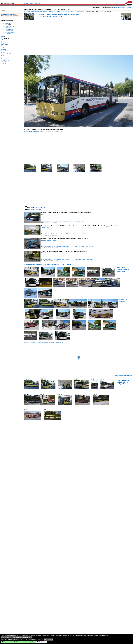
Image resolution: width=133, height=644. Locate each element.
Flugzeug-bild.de (9, 29)
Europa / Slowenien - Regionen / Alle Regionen (83, 259)
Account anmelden (126, 7)
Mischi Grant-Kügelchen (32, 131)
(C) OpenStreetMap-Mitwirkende (123, 376)
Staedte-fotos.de (9, 31)
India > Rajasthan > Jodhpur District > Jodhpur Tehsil (124, 382)
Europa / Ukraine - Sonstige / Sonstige (51, 234)
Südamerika (4, 46)
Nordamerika (4, 44)
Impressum (38, 3)
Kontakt (31, 3)
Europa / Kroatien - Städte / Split (50, 16)
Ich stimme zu (42, 642)
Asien (2, 41)
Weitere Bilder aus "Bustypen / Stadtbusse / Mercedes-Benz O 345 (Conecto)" (48, 264)
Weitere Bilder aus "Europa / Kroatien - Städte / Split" (123, 270)
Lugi (43, 214)
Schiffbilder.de (9, 28)
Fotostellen (4, 62)
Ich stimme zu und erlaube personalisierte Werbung (18, 642)
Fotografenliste (5, 60)
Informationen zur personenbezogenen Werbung (17, 637)
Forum (26, 3)
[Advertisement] (48, 36)
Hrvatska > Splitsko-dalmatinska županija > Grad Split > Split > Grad (44, 342)
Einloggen (117, 7)
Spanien (3, 36)
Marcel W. (44, 253)
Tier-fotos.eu (8, 34)
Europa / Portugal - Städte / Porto (79, 221)
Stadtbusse (52, 11)
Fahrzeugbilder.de (9, 26)
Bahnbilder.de (8, 23)
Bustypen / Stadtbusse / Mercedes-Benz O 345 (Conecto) (59, 14)
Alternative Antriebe (6, 54)
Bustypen (45, 11)
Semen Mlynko (46, 227)
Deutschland (4, 51)
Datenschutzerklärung (6, 65)
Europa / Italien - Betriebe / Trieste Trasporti (82, 247)
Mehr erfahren (49, 640)
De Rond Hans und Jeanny (49, 240)
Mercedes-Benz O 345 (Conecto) (66, 11)
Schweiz (3, 52)
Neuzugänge (4, 59)
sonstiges (3, 55)
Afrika (2, 40)
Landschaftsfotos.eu (10, 32)
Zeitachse (3, 63)
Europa (3, 43)
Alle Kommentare (41, 207)
